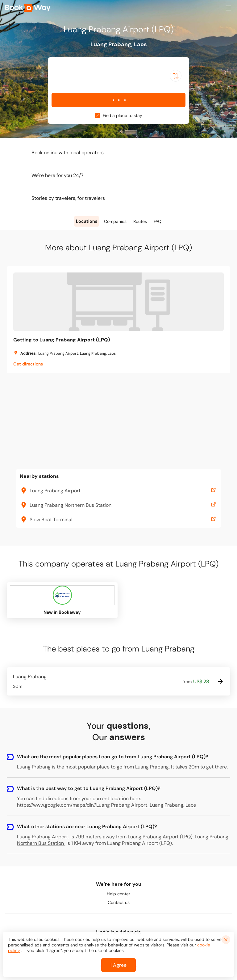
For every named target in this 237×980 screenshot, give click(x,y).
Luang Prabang (34, 767)
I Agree (118, 965)
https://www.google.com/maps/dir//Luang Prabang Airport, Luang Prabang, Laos (106, 805)
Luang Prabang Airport (43, 837)
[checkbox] (98, 115)
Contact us (119, 902)
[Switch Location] (176, 76)
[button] (228, 8)
